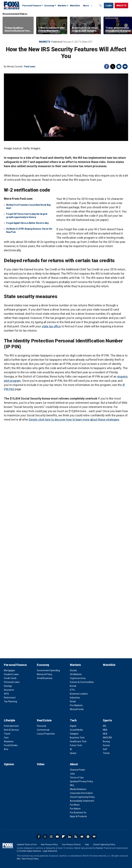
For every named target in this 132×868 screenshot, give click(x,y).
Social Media (76, 730)
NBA (105, 730)
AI (71, 749)
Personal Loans (12, 682)
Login (109, 5)
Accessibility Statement (82, 801)
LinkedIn (70, 837)
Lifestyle (9, 720)
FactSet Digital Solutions (30, 851)
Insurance (9, 690)
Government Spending (48, 670)
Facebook (107, 67)
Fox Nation (75, 809)
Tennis (106, 753)
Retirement (10, 698)
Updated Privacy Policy (81, 781)
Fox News (75, 805)
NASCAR (107, 738)
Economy (49, 6)
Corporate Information (81, 793)
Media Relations (78, 789)
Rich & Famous (11, 730)
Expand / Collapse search (101, 6)
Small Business (45, 678)
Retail (73, 701)
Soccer (106, 745)
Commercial (43, 730)
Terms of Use (77, 778)
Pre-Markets (76, 705)
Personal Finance (32, 6)
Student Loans (11, 674)
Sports (107, 720)
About (74, 764)
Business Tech (77, 738)
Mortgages (9, 670)
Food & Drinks (11, 745)
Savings (8, 686)
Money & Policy (45, 674)
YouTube (57, 837)
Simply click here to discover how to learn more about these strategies (74, 420)
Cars (6, 738)
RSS (76, 837)
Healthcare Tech (78, 741)
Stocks (73, 670)
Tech (73, 720)
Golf (105, 749)
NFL (105, 726)
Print (119, 67)
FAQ (72, 785)
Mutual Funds (77, 709)
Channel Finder (77, 770)
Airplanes (9, 741)
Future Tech (76, 745)
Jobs (72, 774)
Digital (73, 726)
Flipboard (63, 837)
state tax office (51, 326)
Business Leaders (79, 694)
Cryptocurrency (78, 678)
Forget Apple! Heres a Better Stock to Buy (27, 223)
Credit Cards (10, 678)
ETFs (72, 690)
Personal (41, 726)
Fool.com (30, 67)
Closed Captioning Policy (82, 797)
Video (41, 764)
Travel (7, 734)
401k (6, 694)
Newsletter (82, 837)
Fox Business (12, 5)
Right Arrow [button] (126, 25)
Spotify (88, 837)
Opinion (9, 764)
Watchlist (75, 6)
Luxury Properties (46, 734)
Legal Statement (50, 851)
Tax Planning (10, 701)
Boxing (106, 741)
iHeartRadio (94, 837)
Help (87, 845)
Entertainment (11, 726)
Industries (75, 698)
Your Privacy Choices (71, 845)
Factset (99, 848)
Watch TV (121, 5)
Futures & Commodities (82, 682)
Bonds (73, 686)
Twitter (113, 67)
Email (125, 67)
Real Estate (44, 720)
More (86, 6)
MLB (105, 734)
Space (73, 753)
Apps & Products (78, 816)
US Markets (76, 674)
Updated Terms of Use (27, 845)
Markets (62, 6)
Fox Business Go (78, 812)
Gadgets (74, 734)
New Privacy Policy (49, 845)
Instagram (51, 837)
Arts (6, 749)
